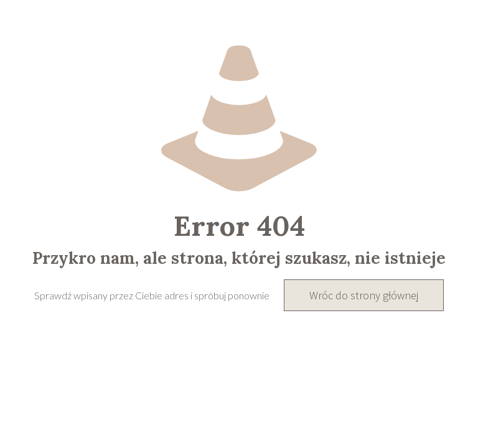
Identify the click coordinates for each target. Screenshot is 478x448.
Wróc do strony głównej (364, 295)
